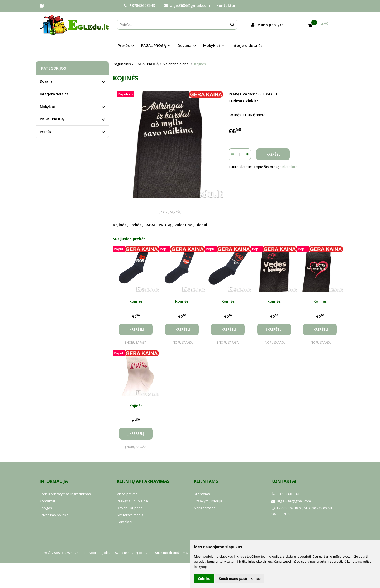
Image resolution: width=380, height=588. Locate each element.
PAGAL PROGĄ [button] (154, 45)
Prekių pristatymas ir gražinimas (65, 494)
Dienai (201, 225)
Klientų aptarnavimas (143, 481)
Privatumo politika (54, 515)
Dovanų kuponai (130, 508)
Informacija (54, 481)
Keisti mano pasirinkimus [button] (240, 579)
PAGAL (150, 225)
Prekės (135, 225)
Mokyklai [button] (212, 45)
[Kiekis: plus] (247, 154)
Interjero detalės (247, 45)
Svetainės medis (130, 515)
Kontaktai (226, 5)
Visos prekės (127, 494)
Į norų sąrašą (170, 212)
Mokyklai (47, 107)
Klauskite (290, 167)
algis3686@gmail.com (187, 5)
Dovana (46, 81)
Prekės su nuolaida (132, 501)
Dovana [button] (185, 45)
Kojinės (120, 225)
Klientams (206, 481)
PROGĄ (165, 225)
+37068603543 (139, 5)
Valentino (183, 225)
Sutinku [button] (204, 579)
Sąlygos (46, 508)
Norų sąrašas (205, 508)
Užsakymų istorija (208, 501)
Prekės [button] (124, 45)
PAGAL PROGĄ (52, 119)
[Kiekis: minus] (232, 154)
